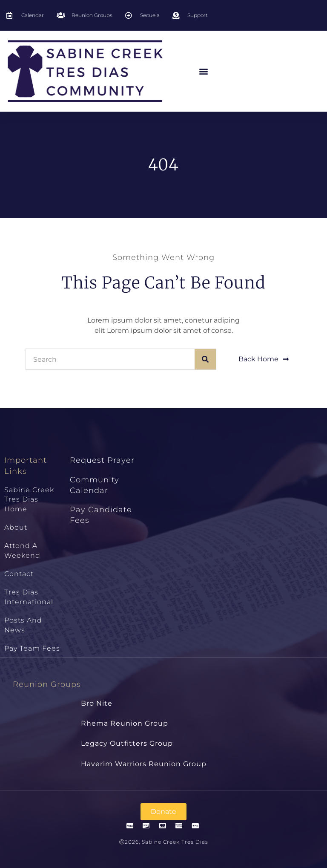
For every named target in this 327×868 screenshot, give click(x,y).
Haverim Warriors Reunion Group (144, 764)
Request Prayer (102, 460)
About (16, 527)
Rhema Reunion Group (125, 723)
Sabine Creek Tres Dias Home (29, 499)
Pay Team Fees (32, 648)
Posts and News (23, 625)
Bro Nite (97, 703)
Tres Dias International (29, 597)
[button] (204, 71)
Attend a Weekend (22, 550)
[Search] (205, 359)
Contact (19, 574)
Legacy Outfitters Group (127, 743)
